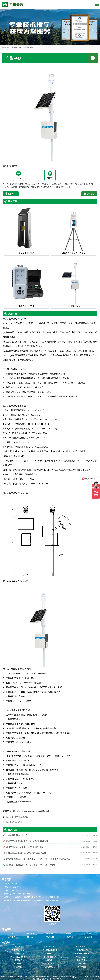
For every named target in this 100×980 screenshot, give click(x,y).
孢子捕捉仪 (18, 953)
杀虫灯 (50, 953)
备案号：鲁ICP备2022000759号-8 (55, 979)
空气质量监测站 (18, 960)
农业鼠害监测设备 (18, 957)
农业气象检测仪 (18, 950)
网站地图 (69, 937)
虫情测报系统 (82, 950)
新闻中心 (12, 937)
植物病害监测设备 (82, 953)
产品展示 (19, 48)
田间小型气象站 (50, 947)
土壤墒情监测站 (82, 947)
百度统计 (88, 937)
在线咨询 (90, 194)
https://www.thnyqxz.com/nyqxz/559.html (31, 811)
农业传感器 (82, 967)
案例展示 (69, 933)
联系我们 (12, 194)
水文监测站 (18, 967)
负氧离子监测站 (82, 957)
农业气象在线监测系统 (19, 817)
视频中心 (88, 933)
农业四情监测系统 (50, 950)
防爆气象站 (82, 964)
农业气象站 (29, 48)
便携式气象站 (82, 960)
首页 (12, 48)
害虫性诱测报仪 (50, 957)
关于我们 (31, 937)
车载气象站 (50, 960)
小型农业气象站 (16, 822)
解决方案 (50, 933)
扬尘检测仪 (18, 964)
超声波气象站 (50, 967)
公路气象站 (50, 964)
